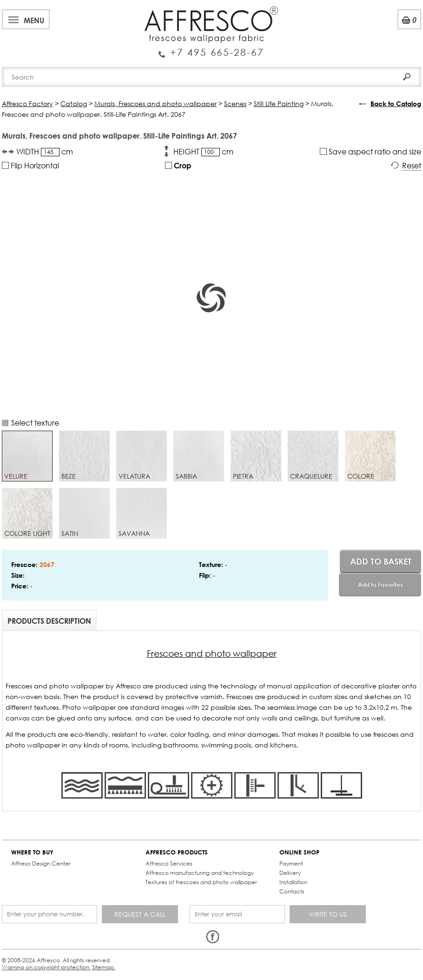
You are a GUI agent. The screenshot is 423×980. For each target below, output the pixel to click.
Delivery (290, 873)
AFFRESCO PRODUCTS (177, 852)
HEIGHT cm (203, 152)
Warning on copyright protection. (46, 967)
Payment (291, 863)
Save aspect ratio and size (370, 151)
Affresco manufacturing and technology (200, 873)
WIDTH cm (45, 152)
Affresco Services (169, 863)
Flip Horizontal (30, 165)
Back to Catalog (396, 103)
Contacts (292, 891)
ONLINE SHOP (299, 852)
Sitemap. (104, 967)
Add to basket (381, 561)
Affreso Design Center (41, 863)
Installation (293, 882)
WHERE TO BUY (32, 852)
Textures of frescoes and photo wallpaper (201, 882)
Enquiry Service (211, 49)
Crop (178, 165)
